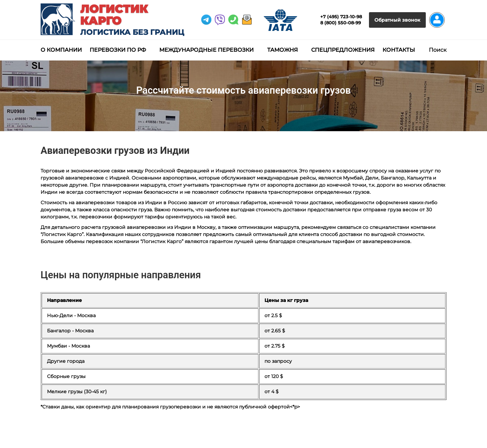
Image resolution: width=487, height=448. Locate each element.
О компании (61, 50)
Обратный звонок (397, 20)
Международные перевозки (206, 50)
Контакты (399, 50)
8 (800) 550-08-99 (341, 23)
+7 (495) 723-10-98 (341, 17)
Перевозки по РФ (118, 50)
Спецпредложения (343, 50)
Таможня (283, 50)
